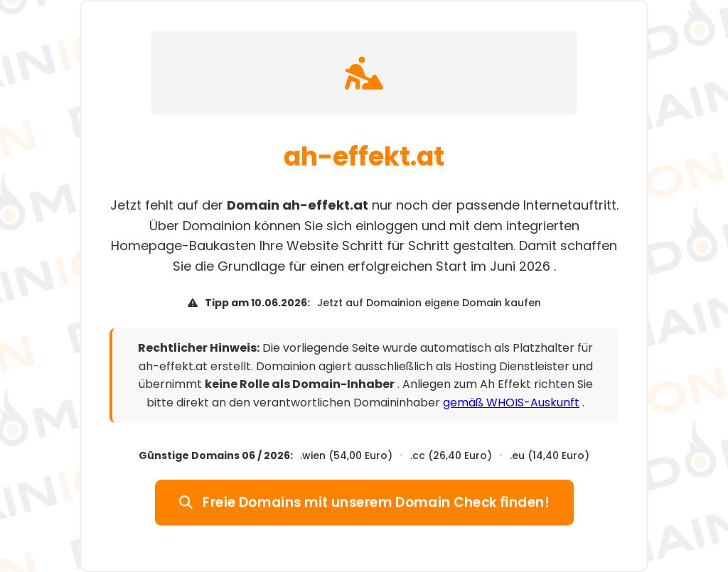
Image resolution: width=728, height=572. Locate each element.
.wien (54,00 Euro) (346, 455)
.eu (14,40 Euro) (550, 455)
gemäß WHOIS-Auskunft (511, 403)
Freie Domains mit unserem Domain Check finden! (364, 502)
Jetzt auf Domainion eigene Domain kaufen (429, 303)
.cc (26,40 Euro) (451, 455)
